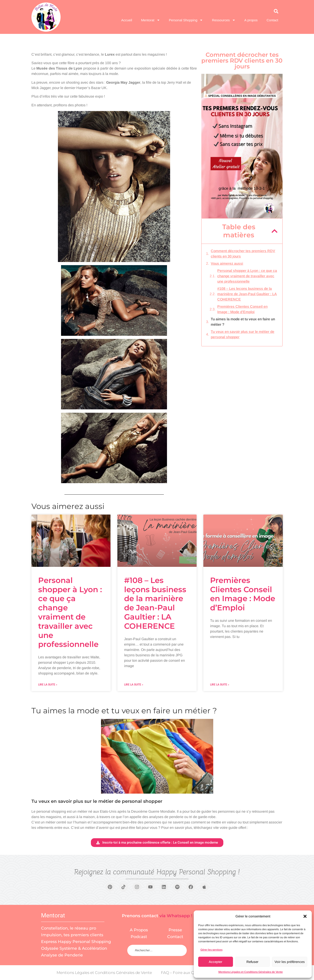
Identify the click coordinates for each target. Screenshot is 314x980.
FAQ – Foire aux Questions (185, 973)
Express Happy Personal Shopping (76, 942)
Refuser (252, 962)
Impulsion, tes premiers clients (72, 935)
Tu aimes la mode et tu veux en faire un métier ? (243, 322)
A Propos (139, 930)
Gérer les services (211, 950)
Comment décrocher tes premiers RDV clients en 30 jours (243, 254)
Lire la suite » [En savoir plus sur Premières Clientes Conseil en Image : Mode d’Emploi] (220, 685)
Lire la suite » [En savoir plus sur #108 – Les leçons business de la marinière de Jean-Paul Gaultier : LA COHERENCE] (134, 685)
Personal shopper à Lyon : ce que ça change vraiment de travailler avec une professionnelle (247, 276)
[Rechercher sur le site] (157, 950)
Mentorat (150, 20)
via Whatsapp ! (176, 916)
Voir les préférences (290, 962)
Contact (272, 20)
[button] (305, 916)
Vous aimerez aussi (227, 263)
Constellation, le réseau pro (69, 928)
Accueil (127, 20)
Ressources (224, 20)
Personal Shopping (186, 20)
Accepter (215, 962)
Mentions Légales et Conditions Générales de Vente (251, 972)
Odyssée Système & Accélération (74, 948)
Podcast (139, 937)
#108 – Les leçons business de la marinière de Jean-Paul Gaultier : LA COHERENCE (247, 294)
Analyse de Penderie (62, 955)
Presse (175, 930)
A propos (251, 20)
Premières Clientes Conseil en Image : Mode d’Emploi (242, 309)
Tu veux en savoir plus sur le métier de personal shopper (243, 334)
